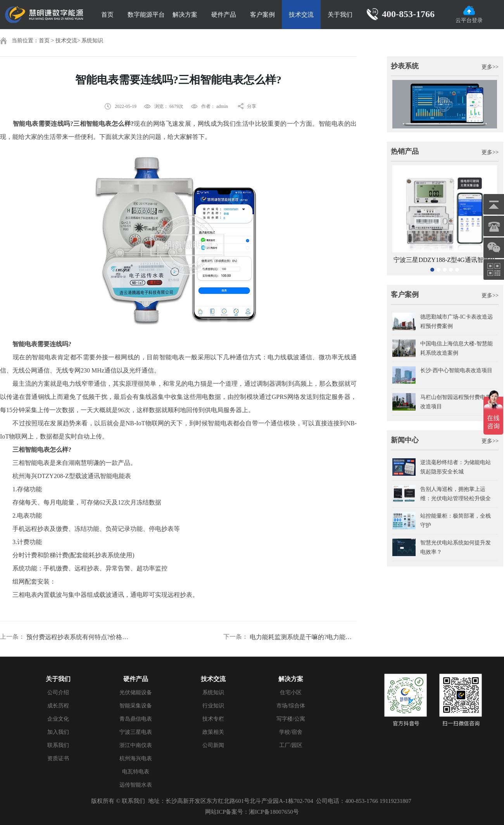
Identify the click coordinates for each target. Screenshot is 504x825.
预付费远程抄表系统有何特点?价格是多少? (80, 637)
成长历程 (58, 706)
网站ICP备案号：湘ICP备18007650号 (252, 812)
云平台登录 (469, 15)
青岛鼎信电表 (136, 719)
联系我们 (58, 745)
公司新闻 (213, 745)
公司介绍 (58, 692)
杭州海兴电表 (136, 758)
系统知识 (92, 41)
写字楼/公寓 (291, 719)
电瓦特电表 (136, 772)
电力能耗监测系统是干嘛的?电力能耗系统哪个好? (303, 637)
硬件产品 (224, 15)
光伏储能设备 (136, 692)
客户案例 (262, 15)
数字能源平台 (146, 15)
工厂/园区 (291, 745)
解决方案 (185, 15)
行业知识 (213, 706)
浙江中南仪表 (136, 745)
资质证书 (58, 758)
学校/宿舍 (291, 732)
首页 (107, 15)
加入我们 (58, 732)
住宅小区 (291, 692)
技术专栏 (213, 719)
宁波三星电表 (136, 732)
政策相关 (213, 732)
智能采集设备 (136, 706)
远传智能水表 (136, 785)
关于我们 (340, 15)
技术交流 (301, 15)
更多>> (490, 67)
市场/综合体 (291, 706)
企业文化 (58, 719)
